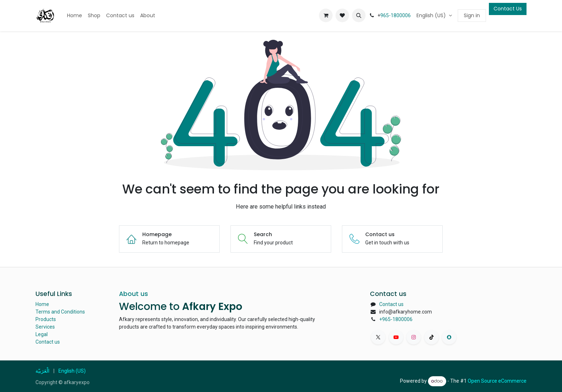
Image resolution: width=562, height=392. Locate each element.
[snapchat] (449, 337)
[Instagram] (414, 337)
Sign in (472, 15)
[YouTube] (396, 337)
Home (42, 304)
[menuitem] (75, 16)
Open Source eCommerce (497, 381)
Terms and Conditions (60, 312)
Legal (42, 334)
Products (46, 319)
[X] (378, 337)
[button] (359, 15)
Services (45, 327)
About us (134, 294)
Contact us (48, 342)
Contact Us (508, 9)
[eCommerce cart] (326, 15)
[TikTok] (432, 337)
